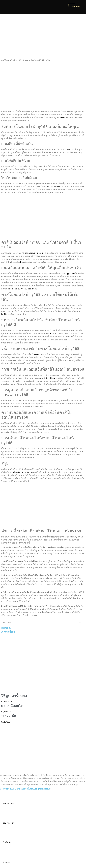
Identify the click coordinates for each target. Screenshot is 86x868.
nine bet (37, 354)
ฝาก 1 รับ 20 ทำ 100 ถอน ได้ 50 (23, 289)
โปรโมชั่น (7, 843)
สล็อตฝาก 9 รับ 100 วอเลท (24, 472)
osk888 (63, 118)
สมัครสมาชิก (8, 823)
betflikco (5, 314)
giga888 (70, 274)
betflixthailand (15, 262)
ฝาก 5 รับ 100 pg (47, 378)
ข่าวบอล (6, 862)
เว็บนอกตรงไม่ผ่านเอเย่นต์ (33, 253)
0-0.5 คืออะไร (12, 706)
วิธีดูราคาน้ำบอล (14, 696)
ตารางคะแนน (9, 804)
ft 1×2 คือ (9, 716)
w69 (69, 150)
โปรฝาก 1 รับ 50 (53, 187)
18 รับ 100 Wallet (57, 334)
